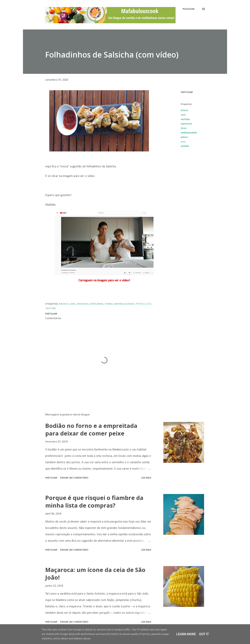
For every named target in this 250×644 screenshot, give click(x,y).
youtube (185, 146)
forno (184, 128)
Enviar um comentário (74, 478)
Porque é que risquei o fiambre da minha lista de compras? (94, 502)
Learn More (186, 634)
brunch (184, 110)
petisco (184, 137)
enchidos (185, 119)
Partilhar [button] (187, 92)
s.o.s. (183, 141)
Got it (204, 634)
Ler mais (146, 478)
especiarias (186, 124)
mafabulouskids (189, 133)
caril (183, 115)
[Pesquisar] (189, 9)
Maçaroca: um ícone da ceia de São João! (95, 574)
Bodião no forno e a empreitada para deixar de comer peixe (91, 430)
